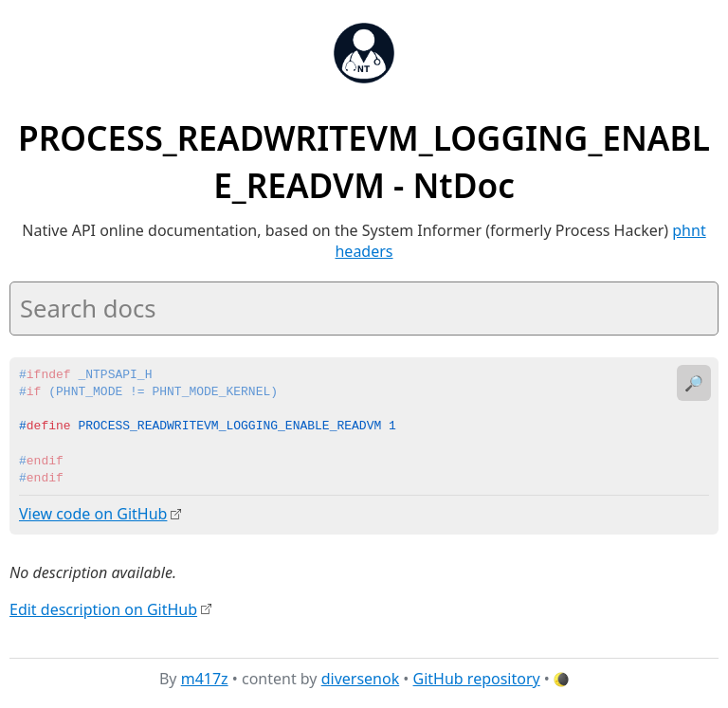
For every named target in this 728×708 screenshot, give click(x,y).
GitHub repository (477, 679)
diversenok (361, 679)
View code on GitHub (93, 514)
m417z (205, 679)
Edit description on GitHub (103, 608)
